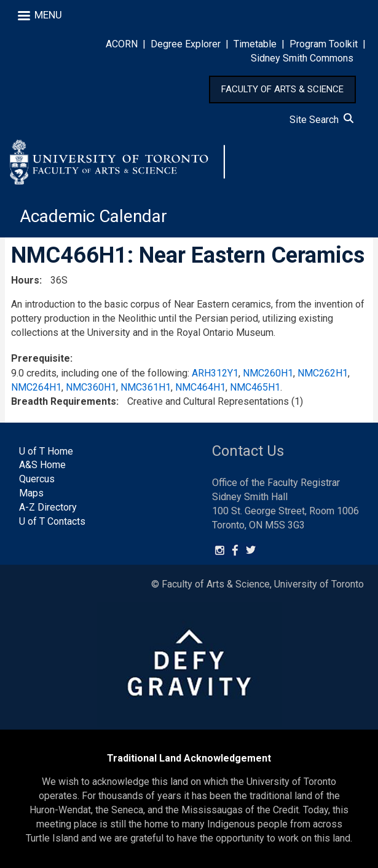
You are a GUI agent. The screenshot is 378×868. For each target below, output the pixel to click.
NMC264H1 (36, 387)
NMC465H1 (255, 387)
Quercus (37, 479)
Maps (31, 493)
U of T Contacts (52, 521)
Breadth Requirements (64, 401)
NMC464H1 (200, 387)
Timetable (255, 44)
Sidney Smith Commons (302, 58)
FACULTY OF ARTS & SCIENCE (282, 89)
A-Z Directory (48, 507)
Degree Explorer (186, 44)
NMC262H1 (323, 373)
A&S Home (42, 465)
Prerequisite (41, 358)
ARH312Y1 (215, 373)
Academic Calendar (93, 216)
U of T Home (46, 451)
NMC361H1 (146, 387)
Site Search (321, 120)
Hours (25, 280)
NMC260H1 (268, 373)
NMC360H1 (91, 387)
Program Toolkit (324, 44)
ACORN (122, 44)
